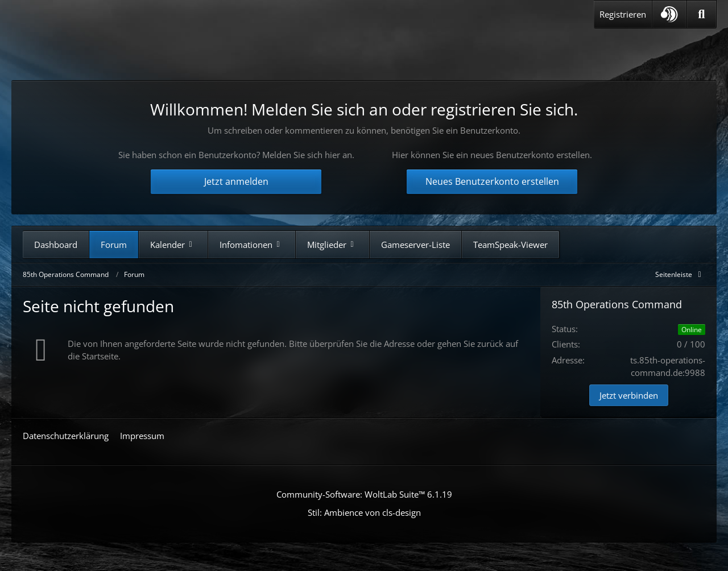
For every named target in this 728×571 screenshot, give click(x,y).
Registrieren (623, 14)
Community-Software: (364, 494)
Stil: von (364, 512)
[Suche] (702, 14)
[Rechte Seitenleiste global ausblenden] (680, 274)
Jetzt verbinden (629, 395)
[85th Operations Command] (130, 50)
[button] (669, 14)
